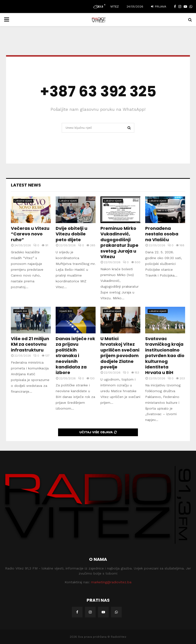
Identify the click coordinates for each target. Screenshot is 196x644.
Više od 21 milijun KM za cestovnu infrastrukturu (30, 344)
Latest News (26, 185)
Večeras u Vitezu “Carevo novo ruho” (30, 234)
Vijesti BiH (21, 311)
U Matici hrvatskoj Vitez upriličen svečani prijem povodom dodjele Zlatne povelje (120, 353)
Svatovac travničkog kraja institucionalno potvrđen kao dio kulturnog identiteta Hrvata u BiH (165, 356)
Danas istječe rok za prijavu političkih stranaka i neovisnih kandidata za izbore (75, 356)
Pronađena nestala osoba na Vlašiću (162, 234)
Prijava (159, 7)
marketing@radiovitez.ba (111, 582)
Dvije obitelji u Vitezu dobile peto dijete (72, 234)
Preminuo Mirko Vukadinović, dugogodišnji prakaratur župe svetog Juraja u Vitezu (119, 242)
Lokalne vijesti (23, 201)
